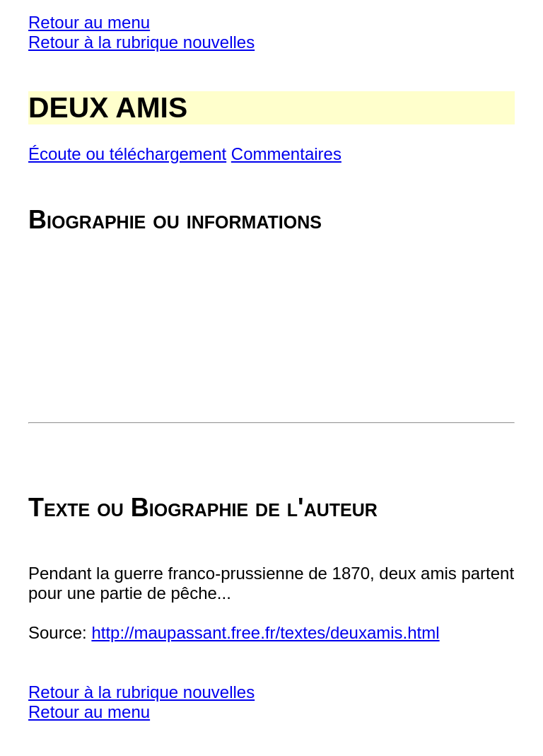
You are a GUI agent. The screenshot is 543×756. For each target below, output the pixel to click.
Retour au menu (89, 22)
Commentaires (286, 154)
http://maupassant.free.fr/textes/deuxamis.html (265, 633)
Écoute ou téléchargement (127, 154)
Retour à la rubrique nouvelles (141, 42)
